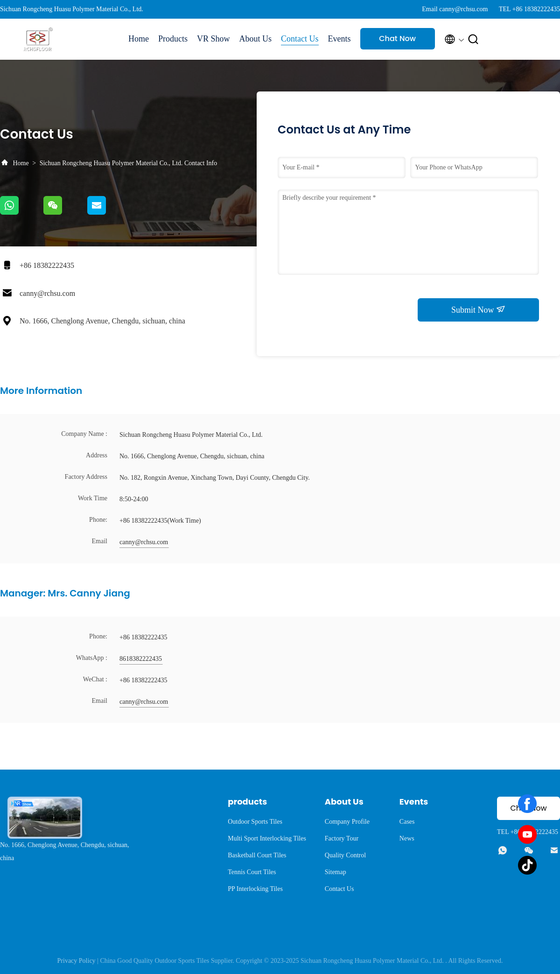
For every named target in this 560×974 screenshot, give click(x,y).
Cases (407, 822)
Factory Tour (342, 838)
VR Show (213, 39)
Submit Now (478, 309)
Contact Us (300, 39)
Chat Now (397, 39)
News (407, 838)
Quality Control (345, 855)
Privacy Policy (77, 961)
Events (339, 39)
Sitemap (336, 872)
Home (139, 39)
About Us (256, 39)
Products (173, 39)
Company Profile (347, 822)
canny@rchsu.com (47, 293)
